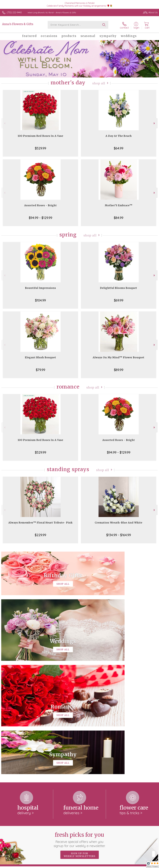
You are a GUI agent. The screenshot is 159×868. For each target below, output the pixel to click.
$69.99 (119, 300)
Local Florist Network (130, 865)
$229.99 (40, 534)
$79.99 (41, 369)
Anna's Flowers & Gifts (18, 24)
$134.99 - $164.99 (119, 534)
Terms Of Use (95, 865)
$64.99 (119, 148)
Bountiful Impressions (41, 287)
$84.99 (119, 217)
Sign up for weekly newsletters (80, 741)
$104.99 (40, 300)
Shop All (99, 83)
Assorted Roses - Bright (41, 205)
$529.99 (41, 148)
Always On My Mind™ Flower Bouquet (119, 357)
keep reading (94, 763)
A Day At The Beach (119, 135)
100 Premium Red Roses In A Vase (40, 135)
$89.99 (119, 369)
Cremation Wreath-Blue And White (119, 522)
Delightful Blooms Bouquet (119, 287)
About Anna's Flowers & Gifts (19, 758)
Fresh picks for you (80, 726)
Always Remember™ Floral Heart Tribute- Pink (41, 522)
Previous (4, 123)
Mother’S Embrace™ (119, 205)
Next (155, 123)
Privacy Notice (111, 865)
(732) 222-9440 (14, 12)
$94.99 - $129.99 (41, 217)
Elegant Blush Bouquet (41, 357)
